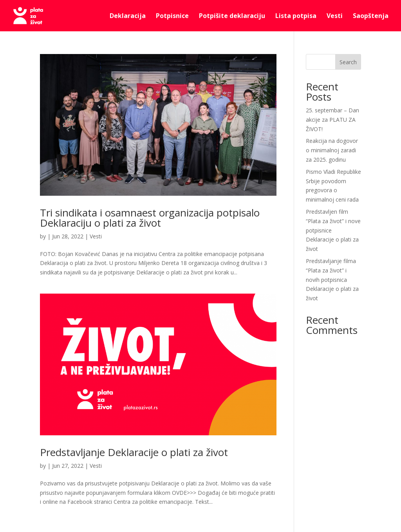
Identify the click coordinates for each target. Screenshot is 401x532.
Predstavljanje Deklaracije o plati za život (134, 452)
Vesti (335, 16)
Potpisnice (172, 16)
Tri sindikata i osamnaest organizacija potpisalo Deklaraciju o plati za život (150, 218)
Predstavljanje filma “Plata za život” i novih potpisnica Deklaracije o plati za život (332, 280)
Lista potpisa (296, 16)
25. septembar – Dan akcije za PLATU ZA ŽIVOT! (332, 120)
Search (348, 62)
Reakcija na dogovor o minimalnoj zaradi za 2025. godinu (332, 150)
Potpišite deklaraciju (232, 16)
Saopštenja (371, 16)
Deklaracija (128, 16)
